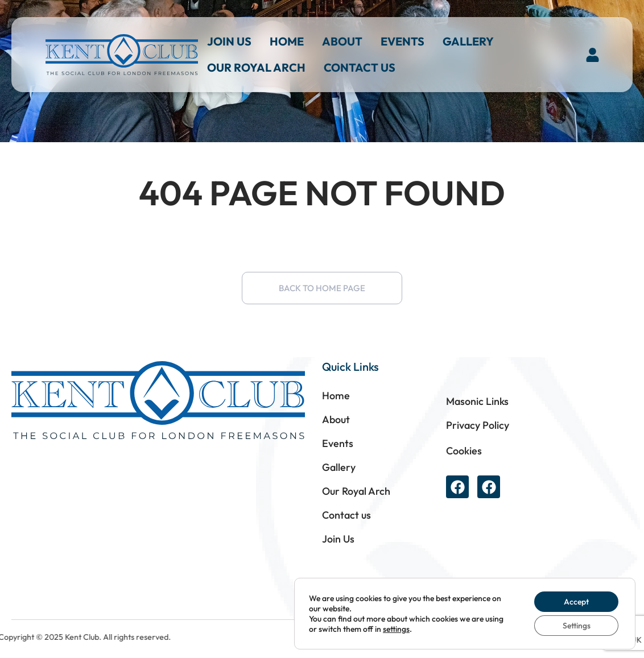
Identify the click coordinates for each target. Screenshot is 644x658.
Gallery (468, 41)
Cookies (464, 451)
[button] (593, 55)
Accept (576, 602)
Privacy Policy (478, 425)
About (342, 41)
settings (396, 629)
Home (287, 41)
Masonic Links (477, 401)
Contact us (360, 67)
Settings (577, 626)
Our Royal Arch (256, 67)
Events (403, 41)
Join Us (229, 41)
